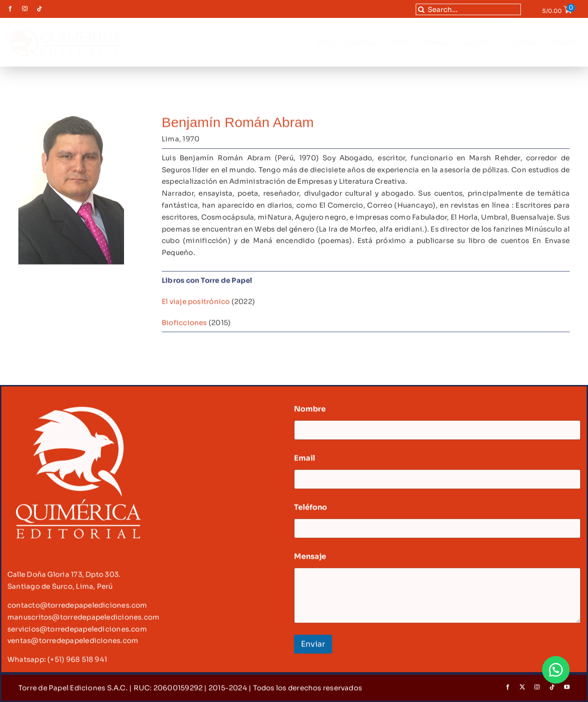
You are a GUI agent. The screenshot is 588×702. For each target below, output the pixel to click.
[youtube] (567, 691)
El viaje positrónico (196, 302)
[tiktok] (40, 9)
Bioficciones (184, 323)
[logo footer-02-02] (78, 410)
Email (307, 462)
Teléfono (313, 512)
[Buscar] (421, 9)
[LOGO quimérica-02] (65, 29)
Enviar (313, 648)
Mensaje (313, 561)
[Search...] (469, 9)
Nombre (313, 413)
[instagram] (25, 9)
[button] (556, 670)
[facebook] (10, 9)
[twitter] (522, 691)
